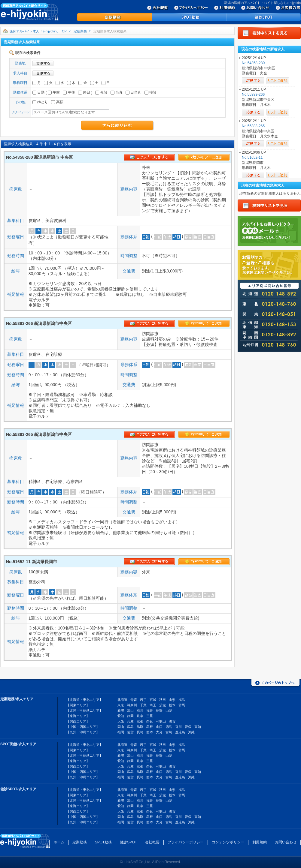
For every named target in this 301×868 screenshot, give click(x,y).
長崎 (140, 732)
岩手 (143, 700)
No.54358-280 (253, 63)
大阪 (121, 721)
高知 (198, 727)
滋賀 (172, 721)
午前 (54, 92)
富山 (130, 710)
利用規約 (260, 842)
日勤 (38, 92)
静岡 (130, 716)
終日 (84, 92)
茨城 (163, 705)
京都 (140, 721)
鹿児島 (180, 732)
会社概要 (152, 842)
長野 (159, 710)
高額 (57, 102)
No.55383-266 (253, 95)
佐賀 (130, 732)
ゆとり (40, 102)
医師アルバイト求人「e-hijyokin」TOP (38, 31)
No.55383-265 (253, 126)
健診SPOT (128, 842)
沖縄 (191, 732)
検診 (150, 92)
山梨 (169, 710)
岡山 (121, 727)
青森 (134, 700)
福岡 (121, 732)
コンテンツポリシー (228, 842)
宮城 (153, 700)
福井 (150, 710)
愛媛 (188, 727)
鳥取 (140, 727)
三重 (150, 716)
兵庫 (130, 721)
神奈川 (132, 705)
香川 (178, 727)
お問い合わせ (286, 842)
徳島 (169, 727)
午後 (69, 92)
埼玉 (153, 705)
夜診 (101, 92)
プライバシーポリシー (186, 842)
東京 (121, 705)
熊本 (150, 732)
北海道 (122, 700)
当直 (117, 92)
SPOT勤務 (103, 842)
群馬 (182, 705)
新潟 (121, 710)
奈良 (150, 721)
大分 (159, 732)
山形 (172, 700)
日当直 (133, 92)
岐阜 (140, 716)
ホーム (59, 842)
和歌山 (161, 721)
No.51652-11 (252, 158)
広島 (130, 727)
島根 (150, 727)
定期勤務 (80, 31)
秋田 (163, 700)
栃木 (172, 705)
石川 (140, 710)
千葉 (143, 705)
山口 (159, 727)
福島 (182, 700)
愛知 (121, 716)
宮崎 (169, 732)
